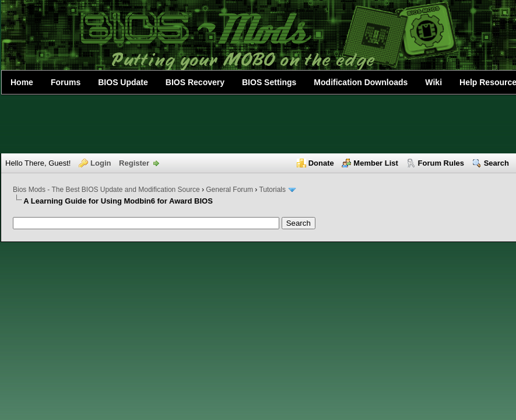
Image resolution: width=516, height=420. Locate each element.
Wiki (433, 82)
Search (496, 163)
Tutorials (272, 190)
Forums (66, 82)
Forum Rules (441, 163)
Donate (321, 163)
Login (101, 163)
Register (134, 163)
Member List (376, 163)
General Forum (229, 190)
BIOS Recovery (195, 82)
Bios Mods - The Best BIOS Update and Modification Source (106, 190)
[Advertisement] (258, 124)
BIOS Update (123, 82)
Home (22, 82)
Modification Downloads (361, 82)
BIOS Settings (269, 82)
